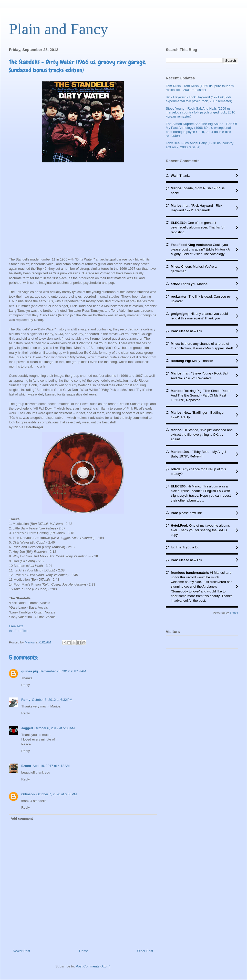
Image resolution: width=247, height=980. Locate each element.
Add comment (22, 819)
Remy (26, 700)
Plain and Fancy (59, 29)
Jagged (27, 728)
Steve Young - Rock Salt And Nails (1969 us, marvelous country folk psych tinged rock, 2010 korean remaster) (200, 112)
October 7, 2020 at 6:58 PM (57, 794)
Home (84, 951)
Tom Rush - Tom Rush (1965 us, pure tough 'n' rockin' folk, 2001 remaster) (200, 88)
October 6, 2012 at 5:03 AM (55, 728)
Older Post (145, 951)
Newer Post (21, 951)
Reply (25, 685)
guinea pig (30, 671)
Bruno (26, 766)
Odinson (28, 794)
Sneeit (234, 613)
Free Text (16, 626)
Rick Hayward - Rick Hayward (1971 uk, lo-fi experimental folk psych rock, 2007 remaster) (199, 99)
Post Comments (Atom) (93, 966)
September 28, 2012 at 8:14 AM (63, 671)
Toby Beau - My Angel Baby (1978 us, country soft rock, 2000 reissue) (200, 145)
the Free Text (19, 631)
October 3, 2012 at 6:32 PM (52, 700)
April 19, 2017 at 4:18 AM (51, 766)
